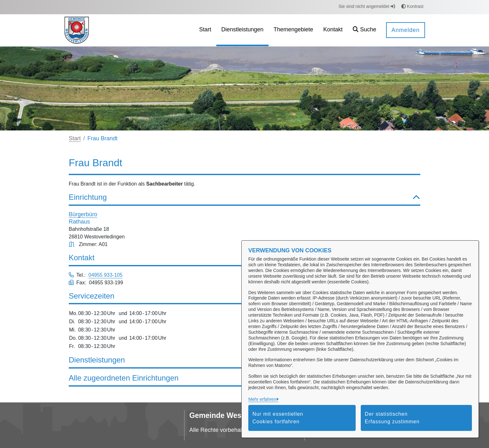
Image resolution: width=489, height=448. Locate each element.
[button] (365, 30)
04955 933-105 (105, 275)
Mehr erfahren (262, 399)
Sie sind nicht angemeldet (367, 6)
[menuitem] (205, 30)
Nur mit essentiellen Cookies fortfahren (278, 418)
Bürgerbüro (83, 214)
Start (75, 138)
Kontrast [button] (412, 6)
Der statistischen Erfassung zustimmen (392, 418)
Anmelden (406, 30)
